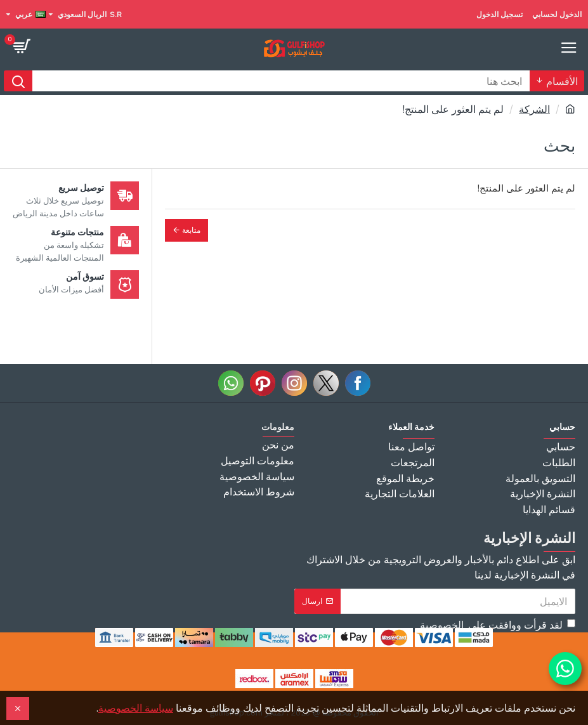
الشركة (534, 109)
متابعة (191, 230)
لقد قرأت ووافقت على (497, 625)
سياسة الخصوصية (136, 708)
